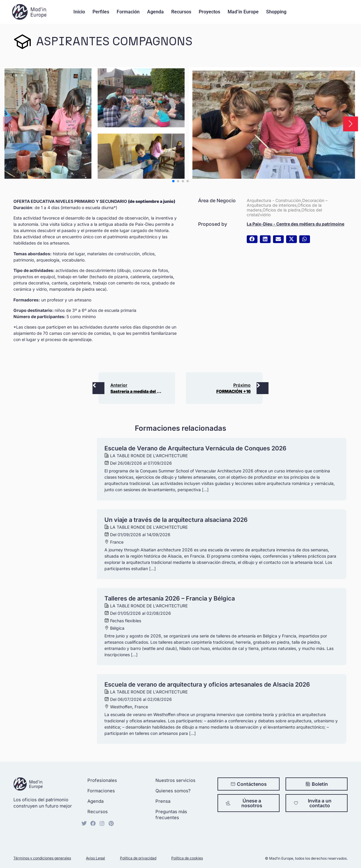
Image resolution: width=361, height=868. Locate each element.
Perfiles (101, 12)
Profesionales (102, 780)
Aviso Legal (95, 858)
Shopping (276, 12)
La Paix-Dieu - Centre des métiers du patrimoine (296, 224)
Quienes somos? (173, 791)
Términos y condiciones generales (42, 858)
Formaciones (101, 791)
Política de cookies (187, 858)
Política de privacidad (138, 858)
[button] (351, 124)
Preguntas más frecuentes (171, 815)
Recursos (181, 12)
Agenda (155, 12)
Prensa (163, 801)
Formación (128, 12)
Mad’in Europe (243, 12)
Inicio (79, 12)
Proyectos (209, 12)
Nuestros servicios (175, 780)
